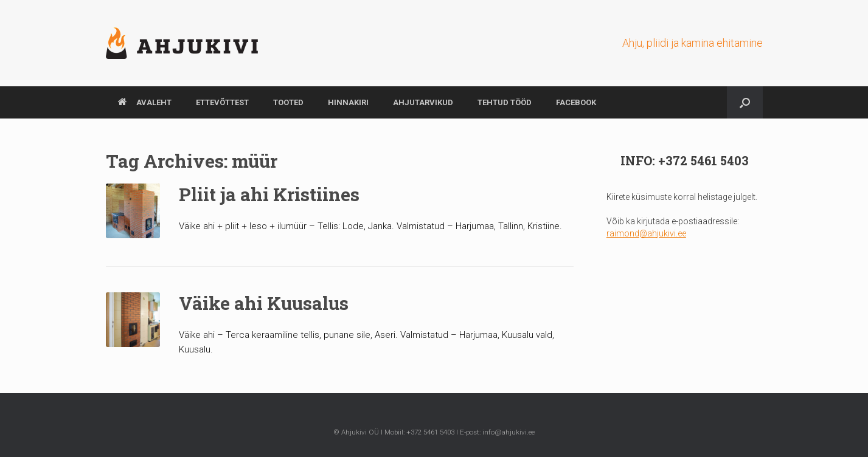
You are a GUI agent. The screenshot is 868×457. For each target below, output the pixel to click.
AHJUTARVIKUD (423, 102)
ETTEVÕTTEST (222, 102)
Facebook (576, 102)
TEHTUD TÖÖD (505, 102)
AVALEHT (145, 102)
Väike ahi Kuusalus (264, 303)
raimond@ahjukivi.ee (646, 233)
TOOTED (288, 102)
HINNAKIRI (348, 102)
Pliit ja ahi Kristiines (269, 194)
